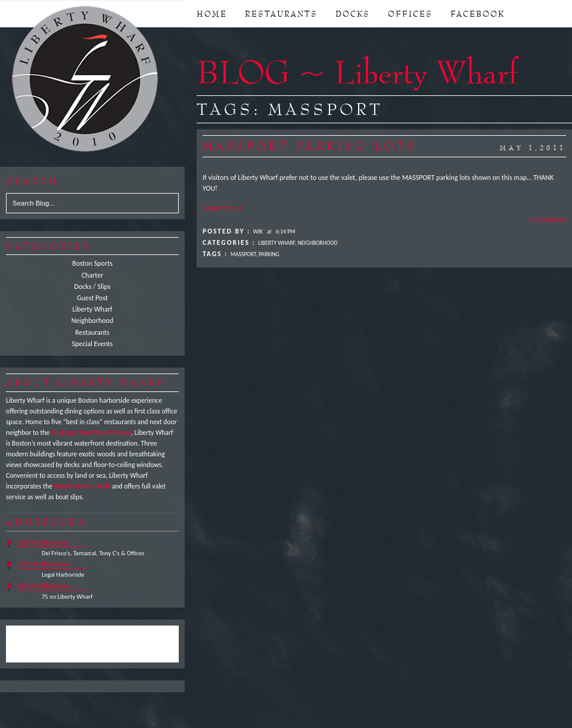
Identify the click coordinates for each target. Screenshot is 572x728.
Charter (93, 275)
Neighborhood (93, 321)
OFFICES (410, 14)
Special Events (93, 344)
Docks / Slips (93, 287)
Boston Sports (92, 263)
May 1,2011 (533, 148)
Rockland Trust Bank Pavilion (91, 433)
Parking (269, 254)
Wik (258, 232)
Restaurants (92, 332)
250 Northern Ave (44, 543)
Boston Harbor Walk (82, 486)
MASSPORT (243, 254)
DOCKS (353, 14)
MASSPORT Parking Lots (310, 146)
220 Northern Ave (44, 586)
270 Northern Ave (44, 564)
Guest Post (92, 298)
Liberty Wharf (86, 80)
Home (212, 14)
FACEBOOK (478, 14)
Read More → (223, 208)
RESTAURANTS (281, 14)
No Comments (548, 220)
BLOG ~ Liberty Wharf (357, 71)
